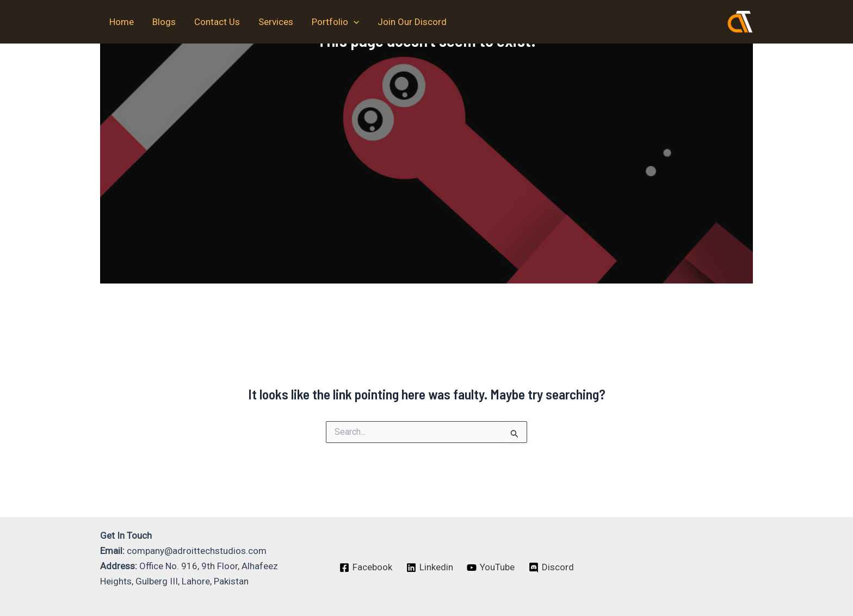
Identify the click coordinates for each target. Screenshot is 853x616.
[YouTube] (491, 568)
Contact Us (217, 22)
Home (122, 22)
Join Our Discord (412, 22)
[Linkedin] (430, 568)
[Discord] (551, 568)
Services (276, 22)
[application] (354, 22)
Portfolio (335, 22)
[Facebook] (366, 568)
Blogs (164, 22)
